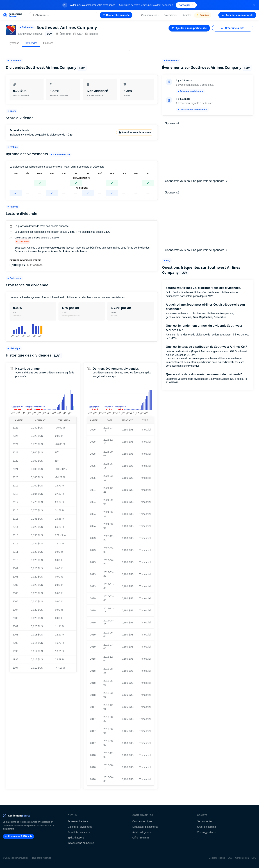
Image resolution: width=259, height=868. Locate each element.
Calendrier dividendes (80, 827)
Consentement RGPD (246, 858)
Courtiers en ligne (142, 821)
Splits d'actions (76, 838)
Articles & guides (142, 832)
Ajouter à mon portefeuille (189, 28)
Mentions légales (217, 858)
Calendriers (171, 15)
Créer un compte (206, 827)
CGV (230, 858)
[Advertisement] (208, 152)
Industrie (92, 34)
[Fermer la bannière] (254, 5)
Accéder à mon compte (237, 15)
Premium (203, 15)
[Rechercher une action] (64, 15)
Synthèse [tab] (14, 43)
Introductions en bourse (81, 843)
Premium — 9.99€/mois (18, 836)
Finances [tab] (48, 43)
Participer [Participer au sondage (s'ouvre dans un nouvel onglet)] (186, 5)
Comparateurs (150, 15)
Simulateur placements (145, 827)
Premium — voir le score (135, 132)
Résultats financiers (79, 832)
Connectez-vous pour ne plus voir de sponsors (196, 181)
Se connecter (205, 821)
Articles (187, 15)
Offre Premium (141, 838)
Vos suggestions (206, 832)
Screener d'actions (78, 821)
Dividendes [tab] (31, 43)
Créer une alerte (233, 28)
